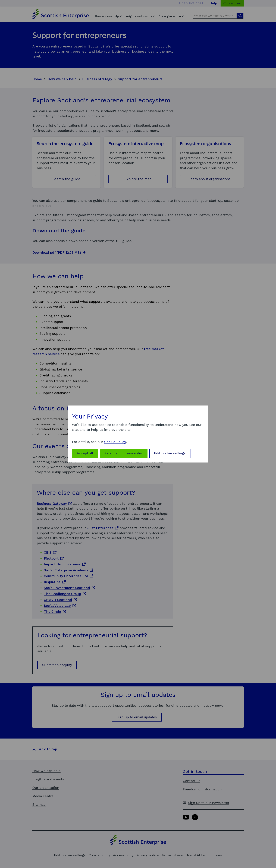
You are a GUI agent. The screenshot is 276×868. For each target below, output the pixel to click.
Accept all (85, 453)
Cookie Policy (115, 442)
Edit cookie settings (170, 453)
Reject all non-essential (124, 453)
